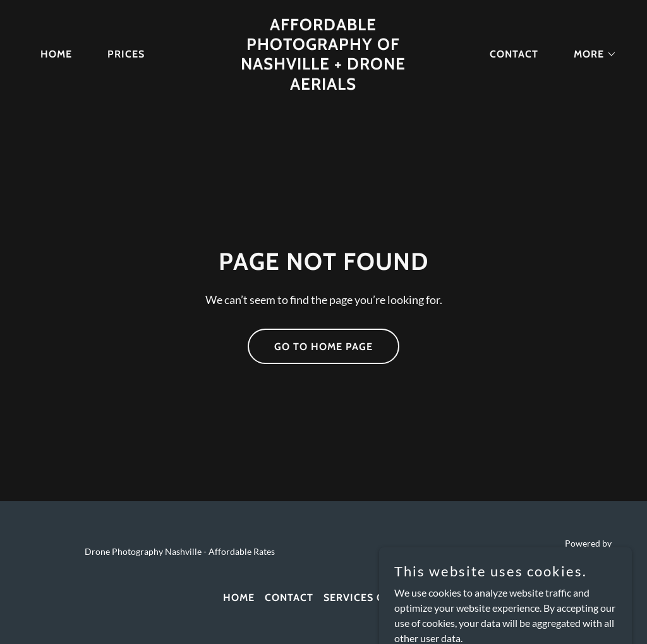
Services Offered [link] (374, 598)
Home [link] (56, 54)
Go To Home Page (323, 347)
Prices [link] (126, 54)
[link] (323, 86)
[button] (590, 54)
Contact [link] (514, 54)
